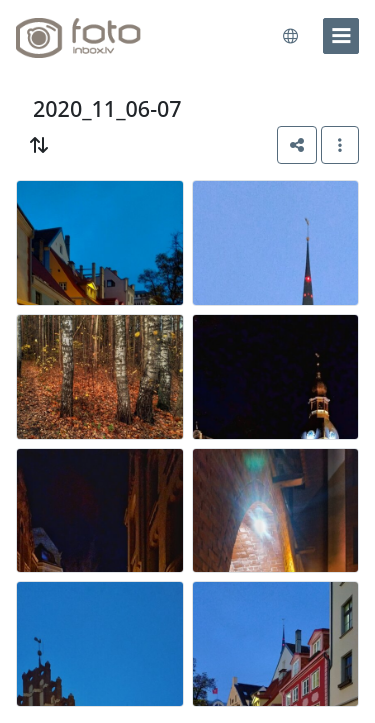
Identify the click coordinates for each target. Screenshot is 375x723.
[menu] (341, 36)
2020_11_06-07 (107, 108)
